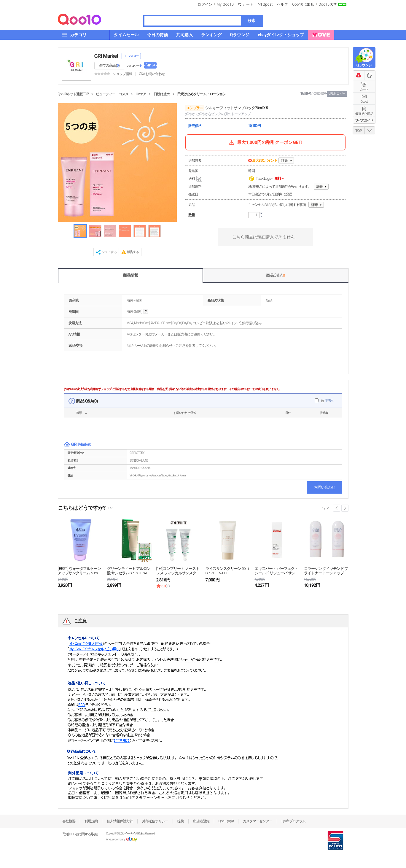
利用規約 (91, 821)
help (146, 312)
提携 (181, 821)
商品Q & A (275, 275)
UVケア (141, 94)
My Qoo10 (225, 4)
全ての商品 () (109, 66)
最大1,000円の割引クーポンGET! (265, 142)
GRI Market (106, 56)
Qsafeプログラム (293, 821)
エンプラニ (195, 108)
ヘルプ (283, 4)
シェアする (109, 252)
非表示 (329, 400)
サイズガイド (364, 120)
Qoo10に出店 (303, 4)
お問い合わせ (324, 487)
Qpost (268, 4)
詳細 (285, 160)
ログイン (205, 4)
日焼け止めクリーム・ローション (202, 94)
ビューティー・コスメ (112, 94)
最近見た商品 (364, 114)
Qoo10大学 (328, 4)
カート (364, 89)
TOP (358, 131)
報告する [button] (133, 252)
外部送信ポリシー (155, 821)
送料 (196, 179)
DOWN (370, 130)
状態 (79, 413)
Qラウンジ (364, 65)
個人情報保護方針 (120, 821)
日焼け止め (162, 94)
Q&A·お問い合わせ (152, 74)
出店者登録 (201, 821)
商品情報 (130, 275)
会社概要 (69, 821)
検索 (251, 21)
